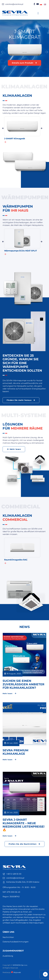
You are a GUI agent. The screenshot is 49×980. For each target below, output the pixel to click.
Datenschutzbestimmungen (16, 942)
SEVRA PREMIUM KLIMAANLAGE (15, 752)
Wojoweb (16, 972)
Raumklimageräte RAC (16, 560)
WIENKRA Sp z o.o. (20, 965)
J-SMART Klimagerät (15, 139)
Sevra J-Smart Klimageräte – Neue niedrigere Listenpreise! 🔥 (24, 825)
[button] (38, 13)
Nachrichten (8, 937)
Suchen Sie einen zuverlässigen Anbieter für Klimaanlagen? (23, 684)
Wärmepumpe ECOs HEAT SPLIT (21, 251)
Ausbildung (8, 956)
